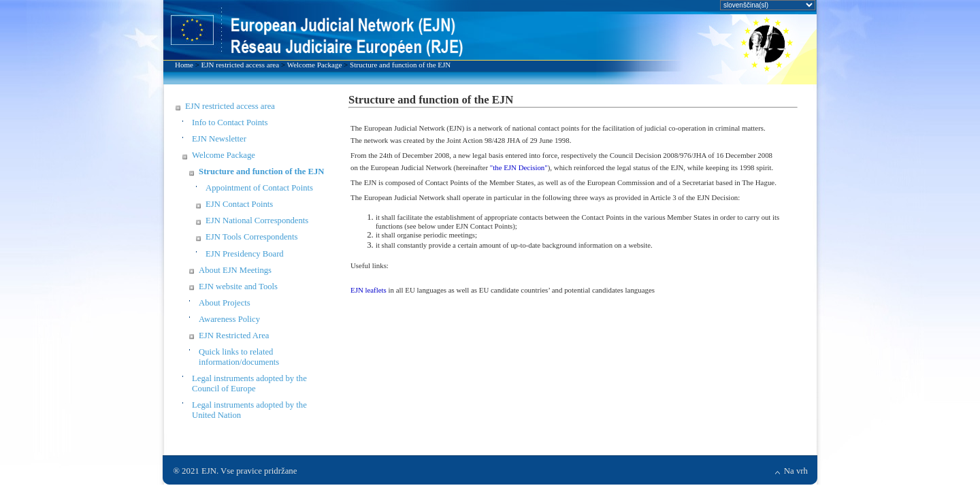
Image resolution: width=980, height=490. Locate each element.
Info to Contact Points (230, 122)
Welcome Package (315, 65)
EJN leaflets (369, 290)
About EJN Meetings (235, 270)
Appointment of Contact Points (259, 188)
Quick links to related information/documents (239, 357)
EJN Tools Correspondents (251, 237)
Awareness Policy (229, 319)
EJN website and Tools (238, 287)
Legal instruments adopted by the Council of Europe (249, 383)
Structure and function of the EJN (400, 65)
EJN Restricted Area (234, 336)
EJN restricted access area (241, 65)
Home (184, 65)
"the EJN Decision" (519, 167)
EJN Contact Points (239, 204)
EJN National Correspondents (257, 220)
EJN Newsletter (219, 139)
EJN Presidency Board (245, 254)
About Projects (225, 303)
